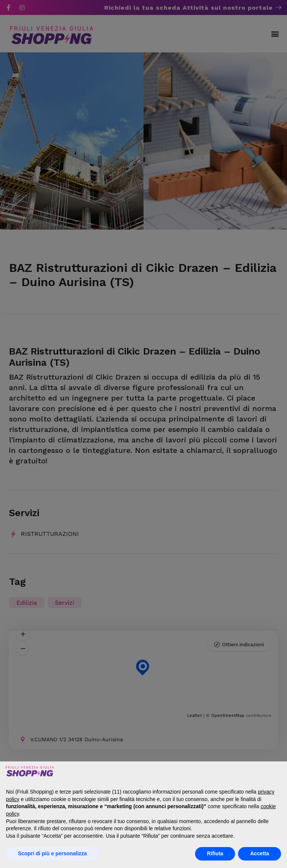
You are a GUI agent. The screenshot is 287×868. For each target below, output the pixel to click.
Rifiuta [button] (215, 853)
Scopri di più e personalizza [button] (52, 853)
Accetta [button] (260, 853)
